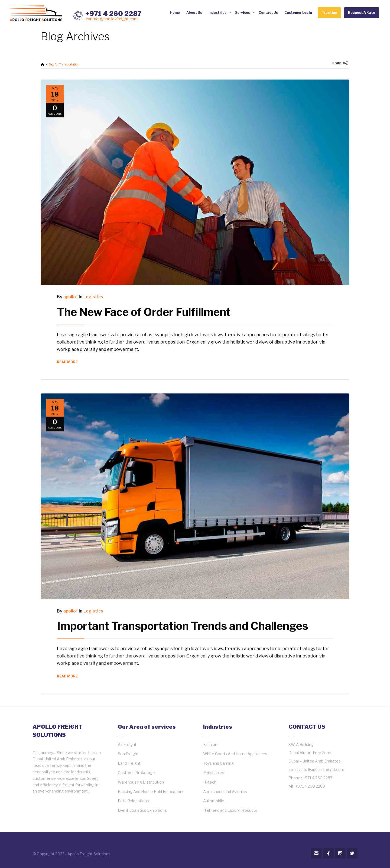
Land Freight (129, 763)
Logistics (93, 297)
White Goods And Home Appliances (235, 754)
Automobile (214, 801)
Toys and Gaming (218, 763)
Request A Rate (362, 13)
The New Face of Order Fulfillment (144, 312)
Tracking (329, 13)
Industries (217, 13)
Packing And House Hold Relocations (151, 792)
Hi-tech (210, 782)
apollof (71, 297)
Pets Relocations (133, 801)
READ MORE (67, 362)
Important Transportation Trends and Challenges (183, 620)
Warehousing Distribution (141, 782)
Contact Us (268, 13)
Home (175, 13)
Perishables (214, 773)
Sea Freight (128, 754)
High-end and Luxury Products (230, 810)
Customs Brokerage (136, 773)
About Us (194, 13)
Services (243, 13)
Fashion (210, 745)
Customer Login (298, 13)
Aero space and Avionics (225, 792)
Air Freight (127, 745)
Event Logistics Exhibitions (142, 810)
